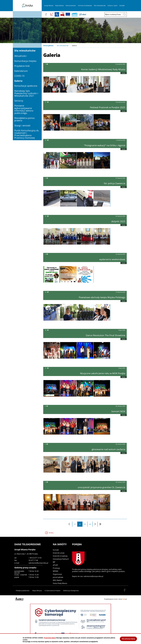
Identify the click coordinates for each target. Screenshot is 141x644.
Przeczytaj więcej (50, 638)
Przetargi (56, 568)
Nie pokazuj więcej (128, 639)
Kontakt (56, 550)
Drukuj (51, 533)
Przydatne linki (22, 66)
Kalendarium (21, 71)
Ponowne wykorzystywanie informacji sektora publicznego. (24, 109)
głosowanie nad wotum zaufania (108, 449)
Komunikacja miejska (25, 61)
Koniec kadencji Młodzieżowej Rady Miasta (103, 69)
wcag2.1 (51, 14)
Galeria (18, 81)
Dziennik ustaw (59, 553)
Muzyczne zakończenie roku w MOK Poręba (103, 373)
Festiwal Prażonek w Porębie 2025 (108, 107)
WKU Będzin (57, 580)
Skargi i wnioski (22, 125)
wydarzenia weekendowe (112, 259)
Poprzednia (72, 524)
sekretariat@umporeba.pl (38, 563)
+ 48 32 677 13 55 (35, 558)
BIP (62, 14)
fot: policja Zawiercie (115, 183)
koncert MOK (118, 411)
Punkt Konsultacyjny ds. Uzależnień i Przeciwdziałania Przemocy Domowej (27, 134)
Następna (98, 524)
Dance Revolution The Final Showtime (106, 335)
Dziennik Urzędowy (60, 556)
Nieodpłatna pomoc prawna (25, 119)
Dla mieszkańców (63, 46)
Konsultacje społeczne (26, 86)
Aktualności (20, 56)
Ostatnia (100, 524)
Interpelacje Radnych (61, 559)
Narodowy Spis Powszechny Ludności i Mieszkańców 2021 (26, 93)
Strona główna (48, 46)
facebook (46, 14)
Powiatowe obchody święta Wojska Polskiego (102, 297)
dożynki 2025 (118, 221)
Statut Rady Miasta (60, 583)
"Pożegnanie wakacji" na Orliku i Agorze (105, 145)
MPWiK (56, 571)
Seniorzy (19, 101)
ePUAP (55, 565)
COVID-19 (19, 76)
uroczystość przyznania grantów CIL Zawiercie (101, 487)
